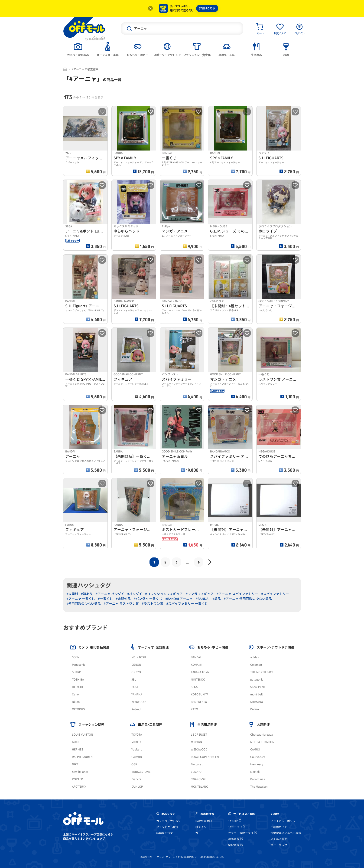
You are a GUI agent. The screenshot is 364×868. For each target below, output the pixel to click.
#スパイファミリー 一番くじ (187, 604)
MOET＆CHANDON (262, 742)
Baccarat (197, 764)
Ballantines (258, 779)
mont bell (256, 694)
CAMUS (255, 749)
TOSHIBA (78, 680)
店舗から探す (165, 833)
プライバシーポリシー (284, 821)
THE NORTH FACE (262, 672)
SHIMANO (257, 702)
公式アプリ (237, 827)
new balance (80, 772)
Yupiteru (137, 749)
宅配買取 (235, 845)
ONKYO (136, 672)
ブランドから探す (167, 827)
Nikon (76, 702)
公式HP (235, 821)
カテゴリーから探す (169, 821)
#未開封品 (123, 599)
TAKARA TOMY (200, 672)
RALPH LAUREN (82, 757)
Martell (255, 772)
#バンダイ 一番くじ (148, 599)
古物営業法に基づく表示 (286, 833)
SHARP (76, 672)
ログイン (201, 827)
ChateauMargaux (262, 735)
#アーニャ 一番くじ (81, 599)
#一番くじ (105, 599)
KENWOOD (138, 702)
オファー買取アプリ (242, 833)
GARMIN (137, 757)
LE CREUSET (199, 735)
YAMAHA (137, 694)
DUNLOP (137, 787)
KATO (194, 709)
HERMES (78, 749)
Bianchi (136, 779)
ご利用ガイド (279, 827)
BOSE (135, 687)
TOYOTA (137, 735)
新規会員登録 (204, 821)
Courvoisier (258, 757)
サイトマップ (279, 845)
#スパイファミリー (275, 594)
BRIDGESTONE (141, 772)
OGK (134, 764)
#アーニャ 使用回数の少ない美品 (248, 599)
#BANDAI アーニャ (179, 599)
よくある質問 (279, 839)
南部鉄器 (196, 742)
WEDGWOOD (199, 749)
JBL (134, 680)
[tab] (78, 49)
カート (199, 833)
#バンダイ (135, 594)
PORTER (77, 779)
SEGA (194, 687)
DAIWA (255, 709)
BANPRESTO (199, 702)
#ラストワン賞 (153, 604)
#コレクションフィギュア (164, 594)
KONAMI (196, 665)
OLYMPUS (78, 709)
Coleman (256, 665)
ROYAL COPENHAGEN (205, 757)
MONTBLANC (199, 787)
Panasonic (79, 665)
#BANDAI (203, 599)
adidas (255, 657)
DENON (136, 665)
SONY (76, 657)
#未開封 (72, 594)
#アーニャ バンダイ (110, 594)
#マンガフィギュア (200, 594)
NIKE (75, 764)
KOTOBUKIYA (200, 694)
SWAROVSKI (199, 779)
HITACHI (78, 687)
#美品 (217, 599)
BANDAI (196, 657)
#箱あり (87, 594)
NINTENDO (198, 680)
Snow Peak (258, 687)
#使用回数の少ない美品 (84, 604)
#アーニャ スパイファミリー (237, 594)
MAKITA (136, 742)
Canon (76, 694)
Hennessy (257, 764)
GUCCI (76, 742)
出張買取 (235, 839)
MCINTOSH (139, 657)
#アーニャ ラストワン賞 (121, 604)
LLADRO (196, 772)
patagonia (257, 680)
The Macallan (259, 787)
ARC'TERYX (79, 787)
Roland (136, 709)
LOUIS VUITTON (83, 735)
